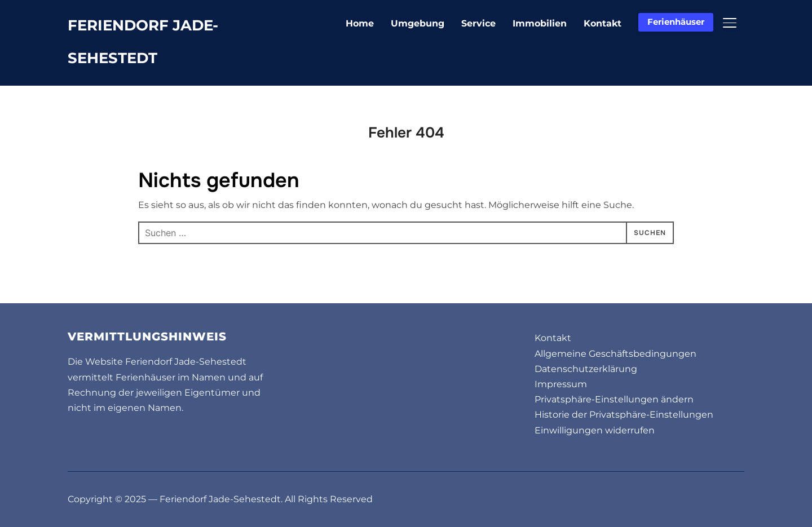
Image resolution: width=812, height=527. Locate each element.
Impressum (561, 384)
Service (478, 23)
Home (360, 23)
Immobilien (540, 23)
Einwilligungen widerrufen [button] (595, 430)
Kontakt (603, 23)
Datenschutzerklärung (586, 369)
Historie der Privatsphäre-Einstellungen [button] (624, 415)
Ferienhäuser (676, 22)
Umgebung (418, 23)
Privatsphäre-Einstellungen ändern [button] (614, 399)
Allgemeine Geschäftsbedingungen (615, 354)
